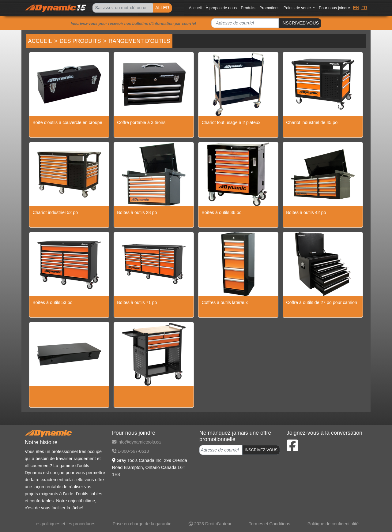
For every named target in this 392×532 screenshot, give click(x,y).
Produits (248, 8)
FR (364, 8)
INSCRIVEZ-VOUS (300, 23)
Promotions (269, 8)
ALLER (162, 8)
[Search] (123, 8)
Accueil (195, 8)
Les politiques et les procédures (64, 524)
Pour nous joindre (334, 8)
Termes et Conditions (269, 524)
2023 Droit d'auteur (210, 524)
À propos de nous (221, 8)
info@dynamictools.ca (136, 442)
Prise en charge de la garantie (142, 524)
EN (356, 8)
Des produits (80, 41)
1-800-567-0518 (130, 451)
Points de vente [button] (298, 8)
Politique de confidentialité (333, 524)
